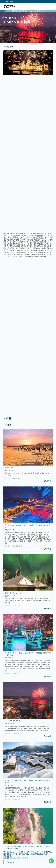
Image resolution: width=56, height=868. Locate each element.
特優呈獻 (10, 47)
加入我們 (6, 818)
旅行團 (23, 815)
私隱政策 (6, 825)
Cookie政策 (7, 827)
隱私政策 (14, 858)
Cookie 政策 (24, 858)
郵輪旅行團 (24, 818)
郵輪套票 (23, 820)
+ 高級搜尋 (7, 115)
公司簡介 (6, 815)
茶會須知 (6, 820)
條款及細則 (7, 822)
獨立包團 (45, 815)
